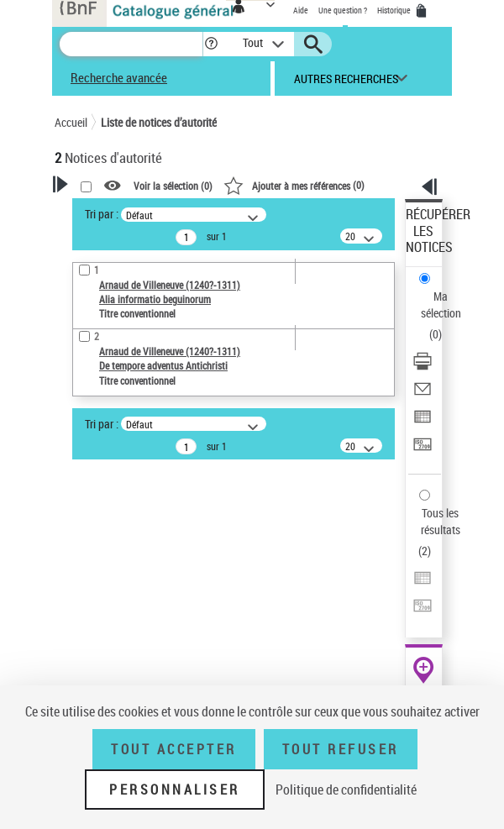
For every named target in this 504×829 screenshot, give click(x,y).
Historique (395, 10)
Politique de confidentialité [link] (346, 790)
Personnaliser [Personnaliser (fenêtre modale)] (175, 790)
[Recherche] (131, 44)
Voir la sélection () (173, 186)
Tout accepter (174, 749)
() (294, 185)
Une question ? (343, 10)
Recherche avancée (119, 77)
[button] (211, 44)
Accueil (71, 122)
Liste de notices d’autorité (159, 122)
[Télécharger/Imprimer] (423, 367)
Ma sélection (441, 304)
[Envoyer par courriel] (423, 394)
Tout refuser (341, 749)
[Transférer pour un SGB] (423, 450)
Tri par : (102, 214)
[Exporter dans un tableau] (423, 422)
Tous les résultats (441, 521)
